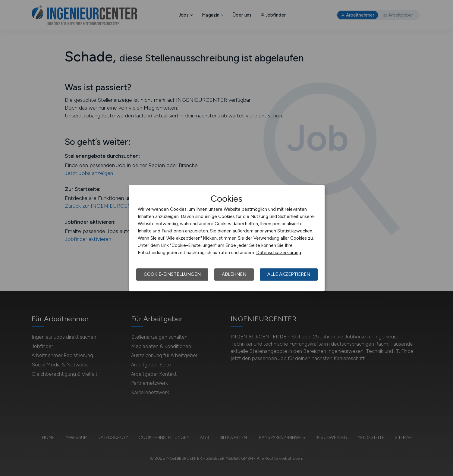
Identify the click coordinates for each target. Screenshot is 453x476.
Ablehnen (234, 274)
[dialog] (227, 238)
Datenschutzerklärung (279, 253)
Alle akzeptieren (289, 274)
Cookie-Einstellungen (172, 274)
